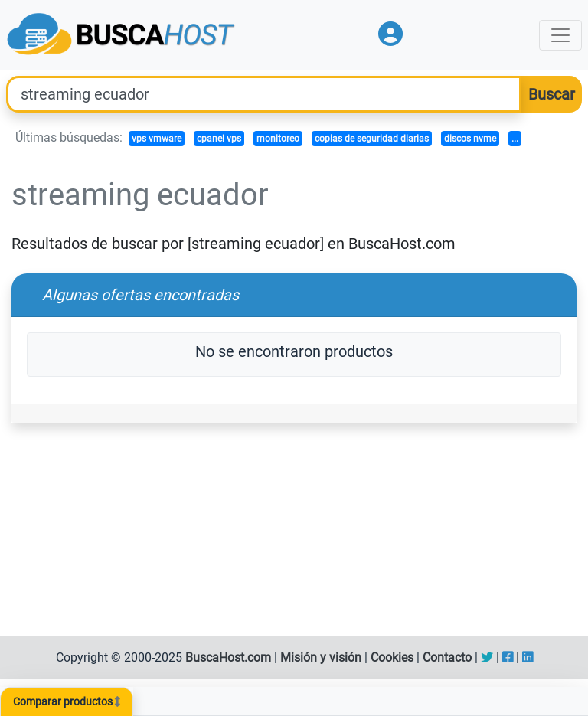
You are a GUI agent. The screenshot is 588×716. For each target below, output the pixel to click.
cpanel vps (219, 139)
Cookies (392, 657)
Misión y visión (321, 657)
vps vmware (157, 139)
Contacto (447, 657)
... (515, 139)
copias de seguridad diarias (372, 139)
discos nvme (470, 139)
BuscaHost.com (228, 657)
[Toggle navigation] (560, 35)
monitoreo (278, 139)
